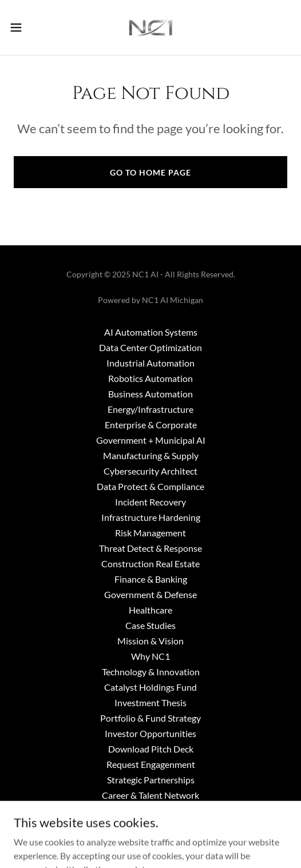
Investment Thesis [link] (150, 702)
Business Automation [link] (150, 394)
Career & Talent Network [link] (150, 795)
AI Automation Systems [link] (151, 332)
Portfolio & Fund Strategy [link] (150, 718)
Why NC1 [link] (150, 656)
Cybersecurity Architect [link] (150, 471)
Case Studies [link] (150, 625)
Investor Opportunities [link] (150, 733)
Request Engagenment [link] (151, 764)
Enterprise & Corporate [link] (151, 425)
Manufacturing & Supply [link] (151, 455)
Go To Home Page (150, 172)
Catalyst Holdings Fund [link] (150, 687)
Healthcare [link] (150, 610)
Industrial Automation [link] (150, 363)
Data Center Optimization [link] (150, 347)
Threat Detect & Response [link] (150, 548)
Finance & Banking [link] (151, 579)
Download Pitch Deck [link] (151, 749)
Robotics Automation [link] (150, 378)
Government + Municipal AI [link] (151, 440)
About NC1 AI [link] (150, 811)
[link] (150, 27)
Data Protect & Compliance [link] (150, 486)
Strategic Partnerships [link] (151, 780)
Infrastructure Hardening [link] (151, 517)
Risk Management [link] (150, 533)
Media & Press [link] (151, 826)
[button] (27, 27)
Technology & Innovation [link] (151, 672)
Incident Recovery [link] (150, 502)
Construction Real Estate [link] (150, 564)
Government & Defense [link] (150, 594)
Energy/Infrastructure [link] (150, 409)
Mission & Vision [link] (150, 641)
